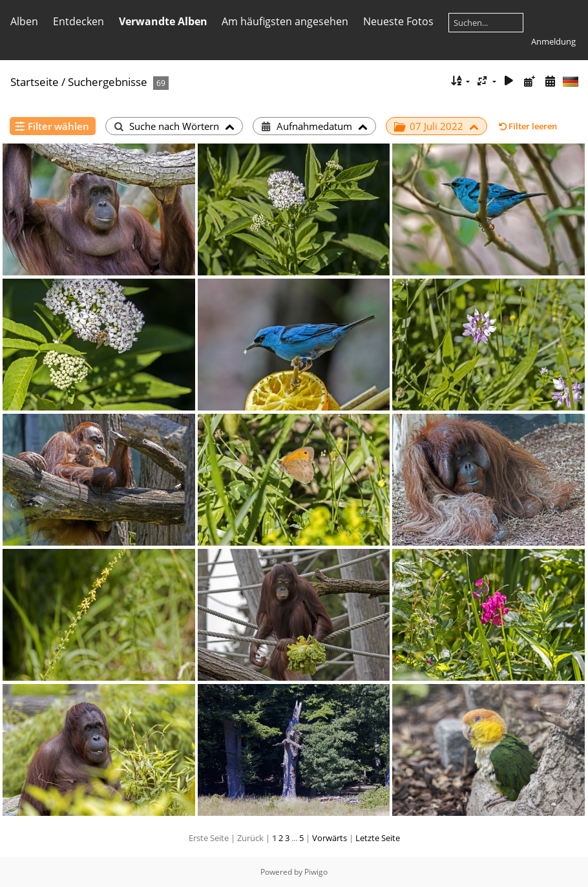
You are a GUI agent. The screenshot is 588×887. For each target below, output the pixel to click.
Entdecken (79, 21)
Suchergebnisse (108, 82)
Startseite (35, 82)
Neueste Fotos (398, 21)
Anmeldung (553, 41)
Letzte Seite (378, 838)
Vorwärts (330, 838)
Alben (24, 21)
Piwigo (316, 872)
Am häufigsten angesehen (285, 21)
